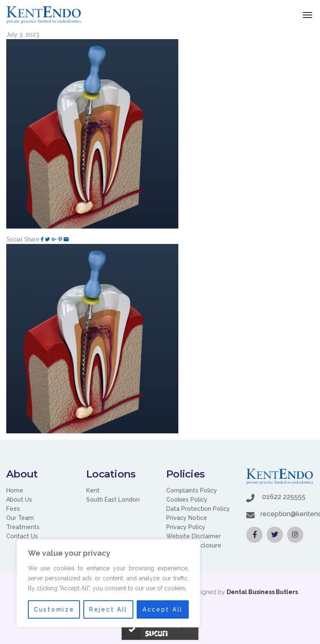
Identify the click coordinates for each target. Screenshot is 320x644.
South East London (113, 500)
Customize (54, 609)
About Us (19, 500)
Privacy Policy (186, 527)
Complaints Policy (192, 490)
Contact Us (22, 536)
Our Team (20, 518)
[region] (108, 584)
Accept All (163, 609)
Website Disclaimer (194, 536)
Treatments (23, 527)
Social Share (23, 239)
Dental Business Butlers (262, 592)
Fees (13, 509)
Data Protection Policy (198, 509)
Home (15, 490)
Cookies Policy (187, 500)
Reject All (109, 609)
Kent (93, 490)
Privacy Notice (187, 518)
